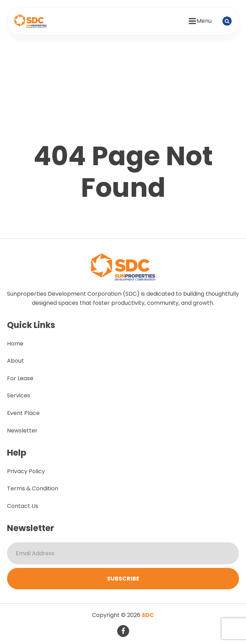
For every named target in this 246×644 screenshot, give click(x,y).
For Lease (20, 378)
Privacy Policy (26, 471)
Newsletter (22, 431)
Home (15, 344)
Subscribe (123, 579)
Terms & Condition (33, 488)
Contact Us (23, 506)
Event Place (23, 413)
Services (19, 395)
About (15, 361)
